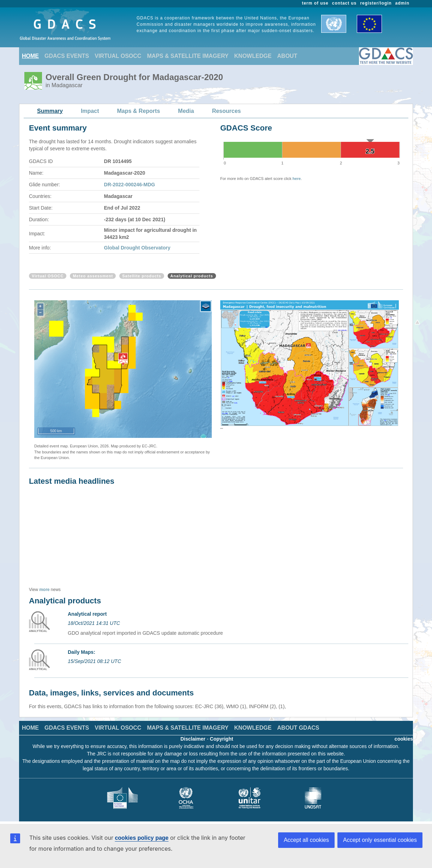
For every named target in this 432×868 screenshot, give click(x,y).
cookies (404, 739)
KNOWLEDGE (253, 56)
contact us (344, 3)
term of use (315, 3)
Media (186, 111)
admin (402, 3)
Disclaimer (193, 739)
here (297, 179)
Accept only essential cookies (380, 840)
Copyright (222, 739)
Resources (227, 111)
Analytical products (192, 276)
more (44, 590)
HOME (30, 56)
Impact (90, 111)
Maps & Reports (139, 111)
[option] (310, 366)
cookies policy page (142, 838)
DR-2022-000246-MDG (130, 185)
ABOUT (287, 56)
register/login (376, 3)
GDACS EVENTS (67, 56)
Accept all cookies (306, 840)
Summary (50, 111)
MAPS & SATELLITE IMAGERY (188, 56)
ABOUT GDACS (298, 728)
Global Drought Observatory (137, 248)
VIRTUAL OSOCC (118, 56)
